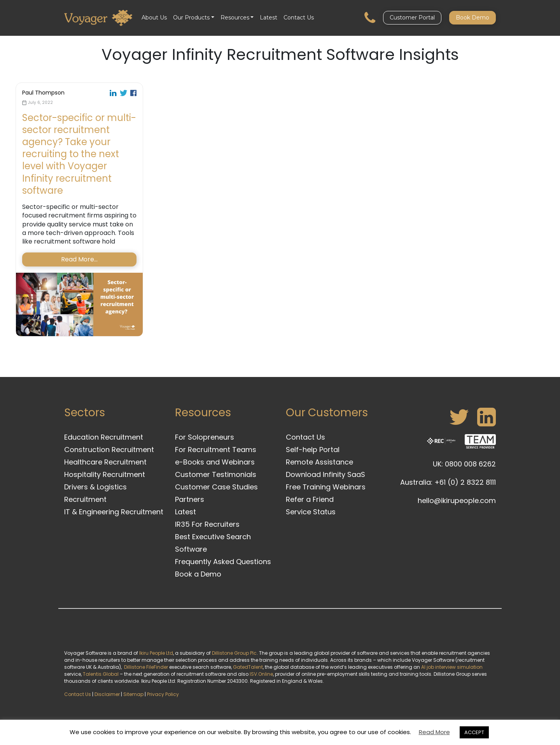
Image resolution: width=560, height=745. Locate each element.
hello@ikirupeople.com (457, 500)
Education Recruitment (104, 437)
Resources (235, 18)
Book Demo (472, 18)
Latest (269, 18)
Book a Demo (198, 574)
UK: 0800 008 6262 (464, 464)
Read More (434, 732)
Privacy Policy (163, 694)
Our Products (191, 18)
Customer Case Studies (216, 487)
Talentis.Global (101, 674)
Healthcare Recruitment (105, 462)
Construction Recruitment (109, 450)
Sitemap (133, 694)
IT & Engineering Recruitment (114, 512)
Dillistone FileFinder (146, 667)
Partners (190, 499)
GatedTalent (248, 667)
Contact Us (299, 18)
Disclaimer (107, 694)
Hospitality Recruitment (105, 474)
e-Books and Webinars (215, 462)
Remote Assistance (319, 462)
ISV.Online (261, 674)
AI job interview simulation (452, 667)
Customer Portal (412, 18)
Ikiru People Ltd (156, 653)
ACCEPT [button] (474, 732)
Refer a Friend (310, 499)
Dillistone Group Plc (234, 653)
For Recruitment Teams (216, 450)
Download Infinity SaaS (325, 474)
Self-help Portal (313, 450)
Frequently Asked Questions (223, 562)
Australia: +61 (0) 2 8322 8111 (448, 482)
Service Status (311, 512)
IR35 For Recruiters (207, 524)
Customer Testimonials (216, 474)
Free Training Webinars (326, 487)
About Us (154, 18)
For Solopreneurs (205, 437)
